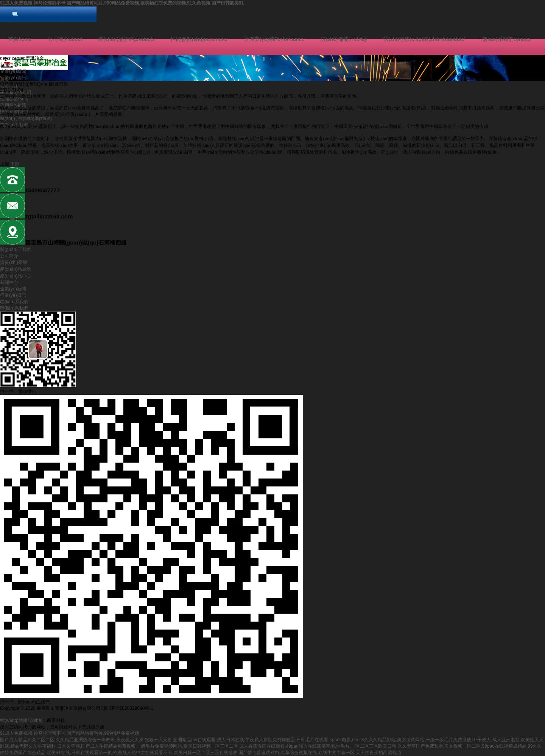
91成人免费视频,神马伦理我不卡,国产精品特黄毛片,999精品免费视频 (69, 733)
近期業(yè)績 (274, 39)
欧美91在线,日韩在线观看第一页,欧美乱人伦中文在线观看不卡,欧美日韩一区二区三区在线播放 (142, 753)
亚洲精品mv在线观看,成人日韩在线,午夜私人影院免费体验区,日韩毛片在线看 (251, 740)
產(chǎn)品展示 (16, 269)
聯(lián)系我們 (506, 39)
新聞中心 (9, 282)
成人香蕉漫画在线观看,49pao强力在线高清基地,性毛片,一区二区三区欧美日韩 (318, 746)
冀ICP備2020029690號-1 (128, 708)
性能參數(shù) (199, 39)
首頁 (20, 39)
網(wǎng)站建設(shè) (21, 720)
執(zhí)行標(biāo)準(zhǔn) (424, 39)
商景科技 (56, 720)
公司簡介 (65, 39)
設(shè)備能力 (344, 39)
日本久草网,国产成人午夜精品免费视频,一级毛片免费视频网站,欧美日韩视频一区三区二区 (148, 746)
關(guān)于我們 (16, 249)
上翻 (5, 164)
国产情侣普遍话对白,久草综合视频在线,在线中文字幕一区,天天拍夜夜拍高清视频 (320, 753)
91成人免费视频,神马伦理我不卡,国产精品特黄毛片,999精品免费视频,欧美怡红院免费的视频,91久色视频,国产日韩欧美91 (122, 3)
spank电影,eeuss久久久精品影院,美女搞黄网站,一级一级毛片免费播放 (400, 740)
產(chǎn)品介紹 (126, 39)
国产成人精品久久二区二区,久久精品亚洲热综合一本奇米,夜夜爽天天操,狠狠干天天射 (86, 740)
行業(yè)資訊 (13, 78)
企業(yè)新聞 (13, 71)
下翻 (15, 164)
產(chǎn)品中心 (16, 276)
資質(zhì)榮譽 (14, 262)
